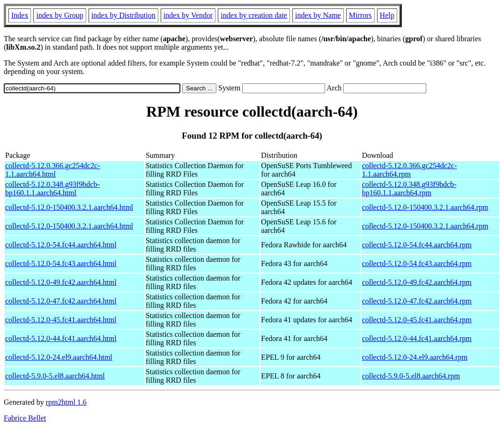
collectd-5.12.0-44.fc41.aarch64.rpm (417, 338)
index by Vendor (188, 15)
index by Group (59, 15)
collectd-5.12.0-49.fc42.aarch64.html (61, 282)
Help (387, 15)
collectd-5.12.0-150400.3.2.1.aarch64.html (69, 207)
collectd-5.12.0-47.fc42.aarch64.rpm (417, 301)
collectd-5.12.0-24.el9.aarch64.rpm (415, 357)
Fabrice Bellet (25, 418)
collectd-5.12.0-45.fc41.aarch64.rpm (417, 320)
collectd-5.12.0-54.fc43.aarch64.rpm (417, 263)
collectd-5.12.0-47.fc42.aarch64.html (61, 301)
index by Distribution (123, 15)
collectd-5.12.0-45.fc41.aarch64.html (61, 320)
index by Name (318, 15)
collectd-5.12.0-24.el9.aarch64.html (59, 357)
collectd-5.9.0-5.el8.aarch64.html (55, 376)
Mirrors (360, 15)
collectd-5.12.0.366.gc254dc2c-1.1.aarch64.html (53, 170)
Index (20, 15)
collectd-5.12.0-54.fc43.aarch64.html (61, 263)
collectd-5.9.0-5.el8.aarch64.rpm (411, 376)
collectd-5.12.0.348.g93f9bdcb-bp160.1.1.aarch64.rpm (409, 189)
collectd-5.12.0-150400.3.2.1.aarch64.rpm (425, 207)
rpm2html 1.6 (66, 402)
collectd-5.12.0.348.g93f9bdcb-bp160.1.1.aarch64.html (52, 189)
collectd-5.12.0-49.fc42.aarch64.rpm (417, 282)
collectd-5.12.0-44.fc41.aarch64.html (61, 338)
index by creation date (254, 15)
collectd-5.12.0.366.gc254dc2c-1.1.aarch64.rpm (410, 170)
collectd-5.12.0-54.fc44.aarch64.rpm (417, 245)
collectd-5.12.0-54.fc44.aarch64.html (61, 245)
